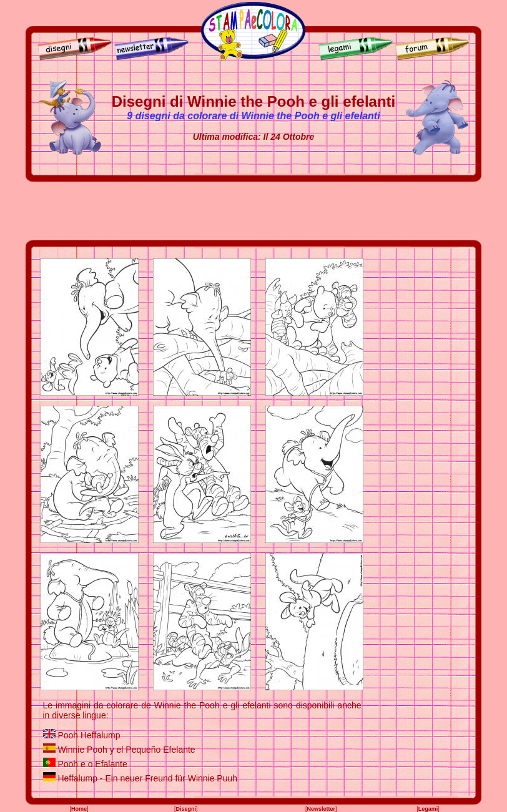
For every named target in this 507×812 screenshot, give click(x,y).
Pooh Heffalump (89, 735)
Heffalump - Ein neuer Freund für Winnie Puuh (147, 778)
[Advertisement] (253, 211)
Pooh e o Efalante (92, 764)
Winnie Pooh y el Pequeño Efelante (126, 750)
